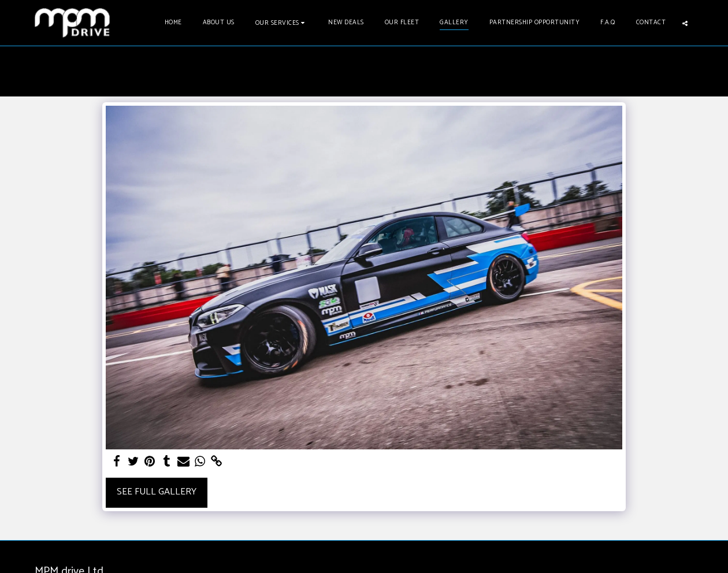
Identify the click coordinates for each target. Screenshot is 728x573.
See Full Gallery (157, 492)
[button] (282, 23)
